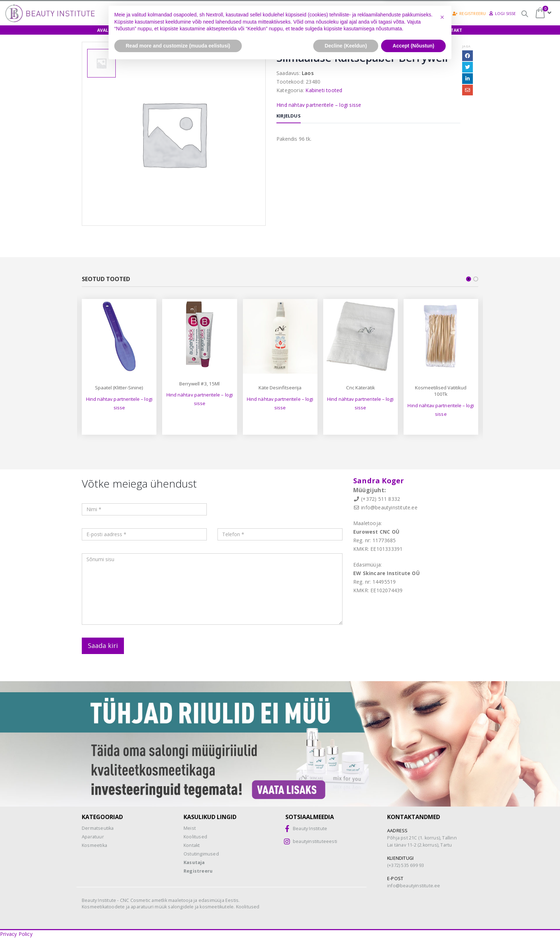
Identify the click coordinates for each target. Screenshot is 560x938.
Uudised (417, 30)
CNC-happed (332, 14)
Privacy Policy (16, 934)
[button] (442, 890)
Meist (387, 30)
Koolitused (177, 30)
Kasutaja (194, 862)
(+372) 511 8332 (381, 499)
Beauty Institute (310, 829)
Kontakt (451, 30)
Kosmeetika (94, 845)
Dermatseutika (98, 828)
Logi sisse (502, 13)
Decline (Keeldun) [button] (346, 918)
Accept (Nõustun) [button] (413, 918)
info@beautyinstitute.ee (389, 507)
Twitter (467, 67)
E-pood (139, 30)
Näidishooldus (223, 30)
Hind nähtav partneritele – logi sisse (319, 105)
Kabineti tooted (324, 90)
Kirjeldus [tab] (289, 116)
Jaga (466, 46)
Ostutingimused (201, 854)
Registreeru (469, 13)
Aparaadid (316, 30)
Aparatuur (93, 837)
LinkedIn (467, 79)
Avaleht (107, 30)
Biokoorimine (384, 13)
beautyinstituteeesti (315, 841)
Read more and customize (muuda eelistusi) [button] (178, 918)
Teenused (354, 30)
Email (467, 90)
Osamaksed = (278, 13)
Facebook (467, 56)
